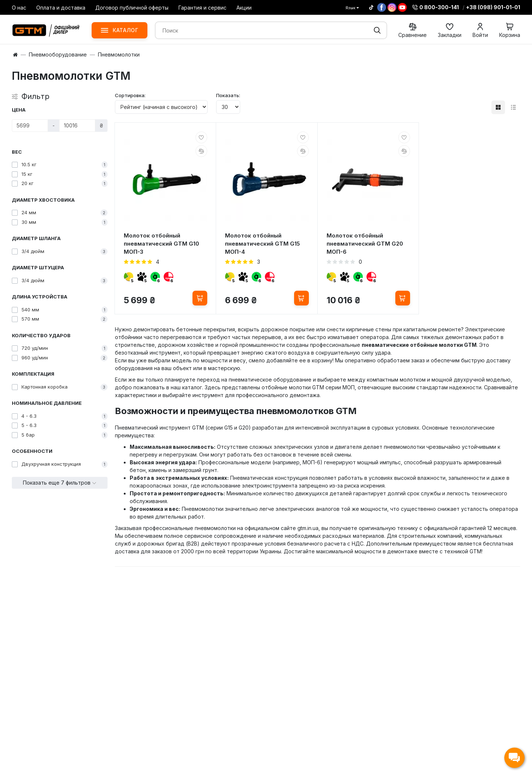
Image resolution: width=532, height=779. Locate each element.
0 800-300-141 (436, 7)
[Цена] (30, 126)
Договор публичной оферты (132, 8)
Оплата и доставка (61, 8)
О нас (19, 8)
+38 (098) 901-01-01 (493, 7)
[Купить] (200, 298)
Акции (244, 8)
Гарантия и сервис (202, 8)
